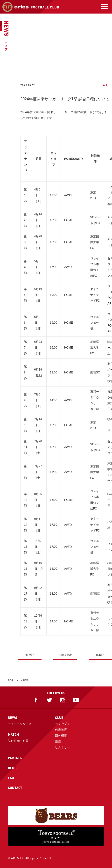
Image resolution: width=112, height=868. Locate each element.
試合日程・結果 (18, 741)
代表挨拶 (61, 730)
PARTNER (15, 758)
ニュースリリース (20, 724)
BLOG (12, 768)
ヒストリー (63, 747)
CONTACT (15, 788)
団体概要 (61, 736)
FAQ (11, 778)
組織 (58, 742)
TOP (11, 680)
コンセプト (63, 724)
